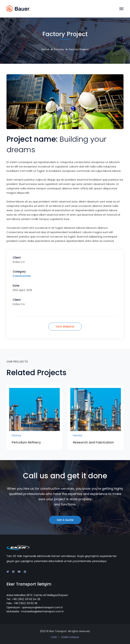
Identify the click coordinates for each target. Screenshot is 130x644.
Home (45, 49)
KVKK (54, 637)
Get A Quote (65, 520)
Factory (59, 49)
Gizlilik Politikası (70, 637)
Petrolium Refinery (26, 442)
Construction (22, 276)
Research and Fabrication (93, 442)
